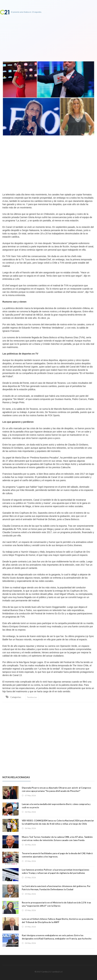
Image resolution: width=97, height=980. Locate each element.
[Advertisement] (48, 163)
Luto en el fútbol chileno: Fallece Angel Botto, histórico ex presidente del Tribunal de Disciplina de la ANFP (58, 921)
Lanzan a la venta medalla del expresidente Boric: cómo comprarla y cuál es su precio (56, 806)
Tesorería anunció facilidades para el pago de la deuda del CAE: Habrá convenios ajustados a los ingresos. (57, 855)
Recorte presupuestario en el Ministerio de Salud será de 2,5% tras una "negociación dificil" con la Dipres (56, 904)
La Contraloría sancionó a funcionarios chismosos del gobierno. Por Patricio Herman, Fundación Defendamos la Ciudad (56, 888)
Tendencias (32, 697)
